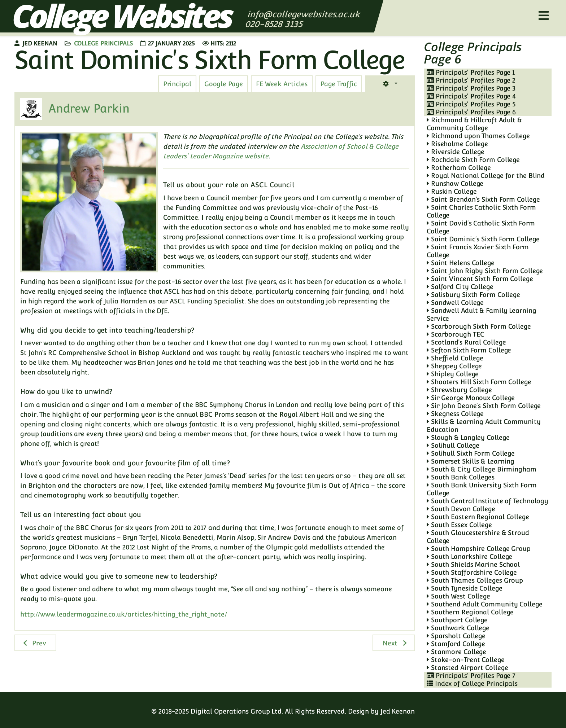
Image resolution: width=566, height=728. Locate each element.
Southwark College (458, 628)
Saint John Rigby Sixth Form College (485, 271)
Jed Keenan (398, 711)
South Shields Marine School (473, 564)
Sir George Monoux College (471, 398)
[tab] (339, 84)
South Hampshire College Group (479, 549)
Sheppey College (454, 366)
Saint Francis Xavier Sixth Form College (478, 251)
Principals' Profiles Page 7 (471, 676)
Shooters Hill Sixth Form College (479, 382)
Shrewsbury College (459, 390)
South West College (458, 596)
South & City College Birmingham (482, 469)
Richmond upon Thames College (478, 136)
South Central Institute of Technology (487, 501)
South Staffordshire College (472, 572)
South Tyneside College (465, 588)
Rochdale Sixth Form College (473, 160)
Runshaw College (455, 183)
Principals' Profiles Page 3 (471, 88)
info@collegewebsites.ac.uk (303, 14)
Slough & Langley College (468, 437)
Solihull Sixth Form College (471, 453)
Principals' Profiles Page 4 (471, 96)
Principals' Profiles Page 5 (471, 104)
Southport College (457, 620)
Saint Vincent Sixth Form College (480, 279)
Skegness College (455, 414)
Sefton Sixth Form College (469, 350)
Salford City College (460, 287)
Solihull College (453, 445)
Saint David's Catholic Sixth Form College (481, 227)
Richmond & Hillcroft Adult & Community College (474, 124)
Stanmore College (456, 652)
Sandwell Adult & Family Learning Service (482, 314)
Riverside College (456, 152)
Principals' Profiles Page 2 (471, 80)
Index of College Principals (472, 683)
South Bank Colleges (461, 477)
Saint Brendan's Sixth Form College (483, 199)
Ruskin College (452, 191)
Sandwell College (455, 302)
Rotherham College (459, 168)
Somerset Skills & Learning (471, 461)
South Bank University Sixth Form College (482, 489)
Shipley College (453, 374)
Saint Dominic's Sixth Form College (483, 239)
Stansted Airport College (467, 668)
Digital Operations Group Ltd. (237, 711)
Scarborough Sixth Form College (479, 326)
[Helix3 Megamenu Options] (544, 16)
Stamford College (456, 644)
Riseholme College (457, 144)
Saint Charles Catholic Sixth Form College (481, 211)
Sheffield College (455, 358)
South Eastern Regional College (478, 517)
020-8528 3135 (275, 24)
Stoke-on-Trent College (466, 660)
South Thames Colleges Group (475, 580)
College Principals (103, 43)
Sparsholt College (456, 636)
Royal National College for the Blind (486, 176)
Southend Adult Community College (485, 604)
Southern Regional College (470, 612)
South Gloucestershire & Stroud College (478, 537)
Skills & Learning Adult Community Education (484, 426)
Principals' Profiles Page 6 (471, 112)
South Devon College (461, 509)
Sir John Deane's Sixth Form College (484, 406)
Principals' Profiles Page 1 (471, 72)
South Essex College (459, 525)
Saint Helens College (461, 263)
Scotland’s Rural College (466, 342)
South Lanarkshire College (469, 556)
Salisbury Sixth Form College (473, 295)
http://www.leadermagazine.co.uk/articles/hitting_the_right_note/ (124, 614)
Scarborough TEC (456, 334)
